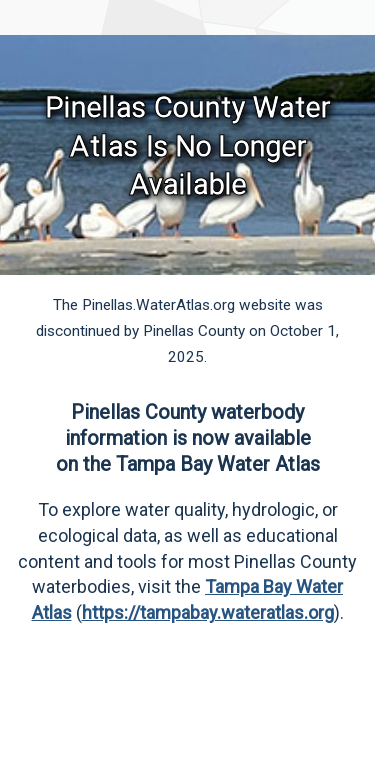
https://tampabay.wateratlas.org (208, 612)
